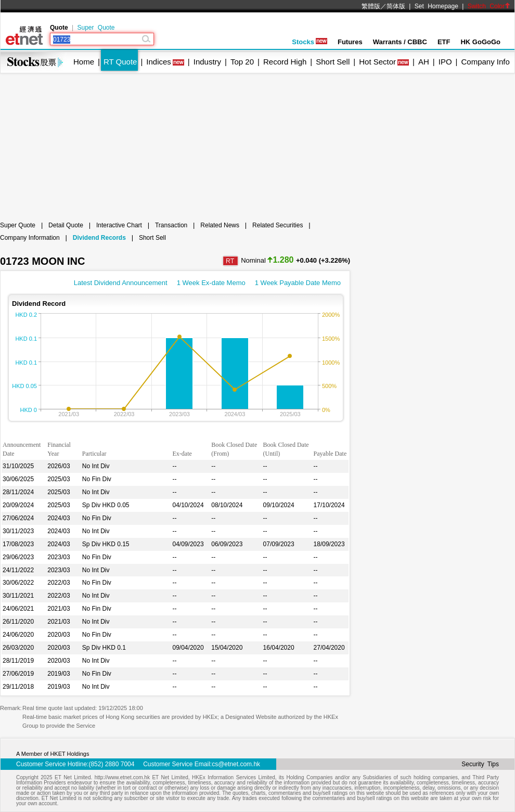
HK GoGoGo (480, 42)
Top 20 (242, 62)
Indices (159, 62)
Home (84, 62)
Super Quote (96, 28)
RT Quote (120, 62)
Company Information (30, 238)
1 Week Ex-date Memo (211, 283)
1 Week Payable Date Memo (298, 283)
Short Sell (333, 62)
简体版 (396, 6)
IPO (445, 62)
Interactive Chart (119, 225)
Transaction (171, 225)
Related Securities (278, 225)
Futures (350, 42)
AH (424, 62)
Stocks (310, 42)
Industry (207, 62)
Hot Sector (377, 62)
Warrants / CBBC (400, 42)
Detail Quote (66, 225)
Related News (220, 225)
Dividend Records (99, 238)
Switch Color (489, 6)
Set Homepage (436, 6)
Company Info (485, 62)
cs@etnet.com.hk (236, 764)
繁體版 (371, 6)
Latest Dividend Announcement (121, 283)
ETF (444, 42)
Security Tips (480, 764)
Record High (285, 62)
